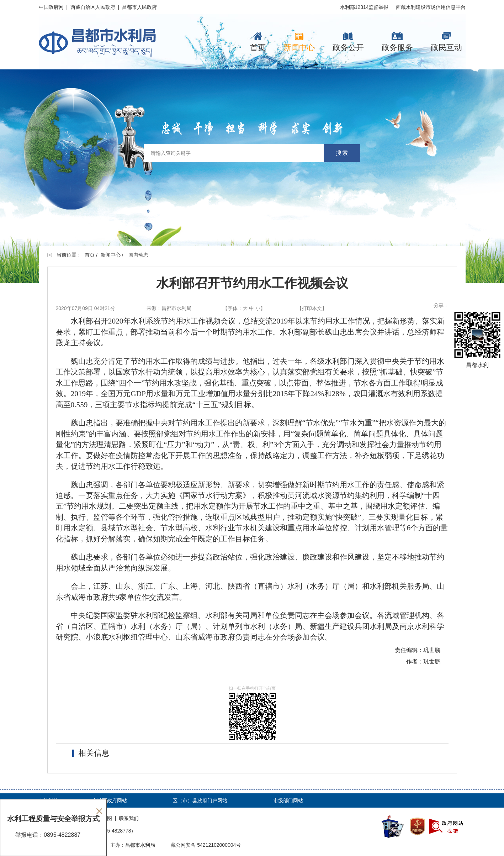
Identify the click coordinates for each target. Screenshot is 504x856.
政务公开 (348, 42)
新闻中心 (299, 42)
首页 (258, 42)
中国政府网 (51, 7)
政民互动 (446, 42)
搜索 (342, 153)
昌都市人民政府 (139, 7)
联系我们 (129, 818)
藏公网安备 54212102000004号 (206, 845)
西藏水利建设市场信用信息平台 (431, 7)
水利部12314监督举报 (364, 7)
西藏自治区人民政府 (93, 7)
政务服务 (397, 42)
